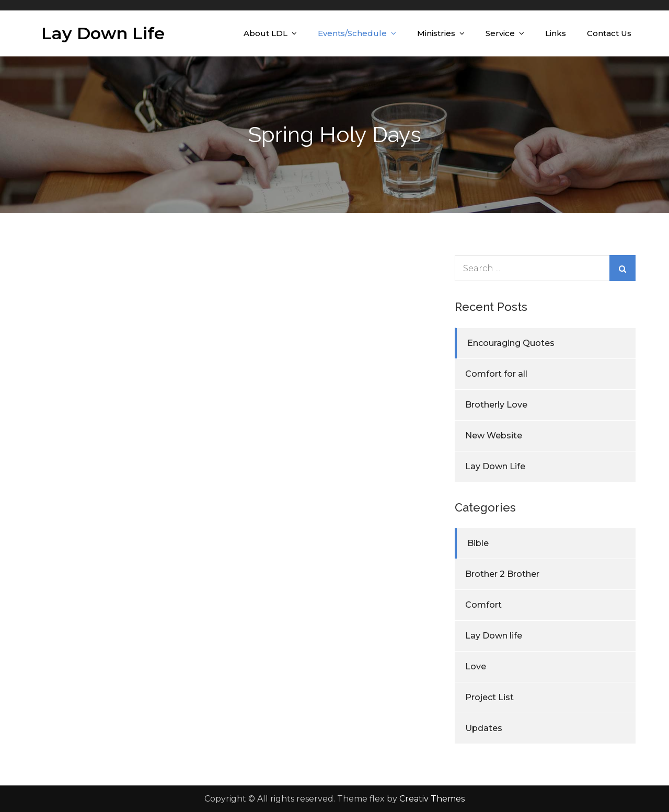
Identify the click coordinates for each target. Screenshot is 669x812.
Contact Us (609, 33)
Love (476, 666)
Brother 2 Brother (502, 574)
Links (556, 33)
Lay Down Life (103, 33)
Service (500, 33)
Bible (478, 543)
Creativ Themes (432, 799)
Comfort (483, 605)
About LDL (266, 33)
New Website (494, 436)
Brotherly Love (496, 405)
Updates (484, 728)
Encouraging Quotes (511, 343)
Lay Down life (494, 636)
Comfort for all (496, 374)
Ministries (436, 33)
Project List (489, 697)
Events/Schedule (352, 33)
